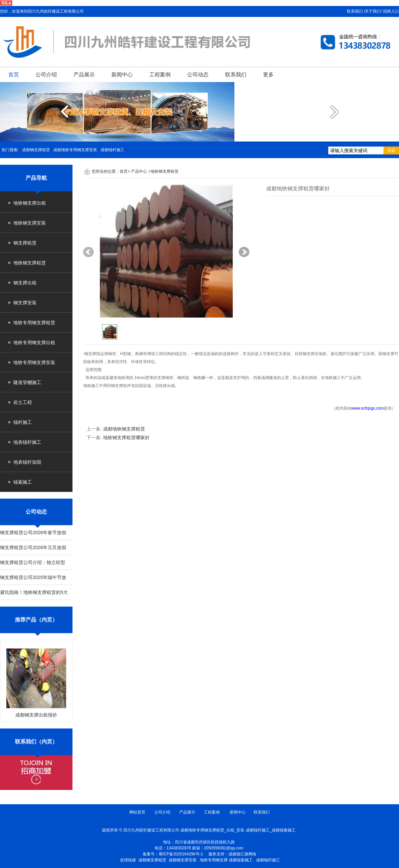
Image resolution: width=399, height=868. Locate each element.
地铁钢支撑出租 (30, 203)
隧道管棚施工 (27, 382)
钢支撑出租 (25, 283)
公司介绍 (46, 75)
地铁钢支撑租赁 (30, 263)
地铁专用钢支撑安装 (34, 362)
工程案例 (160, 75)
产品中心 (139, 171)
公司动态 (198, 75)
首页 (14, 75)
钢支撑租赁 (25, 243)
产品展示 (84, 75)
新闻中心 (122, 75)
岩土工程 (23, 402)
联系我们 (236, 75)
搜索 (391, 150)
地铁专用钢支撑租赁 (34, 323)
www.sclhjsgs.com (368, 408)
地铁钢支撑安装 (30, 223)
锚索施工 (23, 482)
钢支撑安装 (25, 303)
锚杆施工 (23, 422)
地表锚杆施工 (27, 442)
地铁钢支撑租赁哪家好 (126, 437)
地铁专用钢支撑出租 (34, 342)
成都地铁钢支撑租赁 (124, 429)
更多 (268, 75)
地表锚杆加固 (27, 462)
